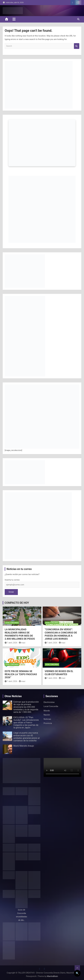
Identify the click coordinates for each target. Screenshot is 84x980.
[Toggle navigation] (14, 19)
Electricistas (49, 702)
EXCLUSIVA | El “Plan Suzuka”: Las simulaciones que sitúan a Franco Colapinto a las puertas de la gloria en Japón (26, 723)
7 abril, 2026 (11, 643)
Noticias (47, 719)
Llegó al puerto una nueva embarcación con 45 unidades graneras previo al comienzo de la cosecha (27, 737)
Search (77, 46)
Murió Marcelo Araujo (24, 746)
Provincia (48, 723)
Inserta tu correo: (12, 580)
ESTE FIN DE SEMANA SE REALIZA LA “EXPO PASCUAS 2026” (21, 674)
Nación (47, 715)
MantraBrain (52, 976)
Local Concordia (12, 623)
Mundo (47, 711)
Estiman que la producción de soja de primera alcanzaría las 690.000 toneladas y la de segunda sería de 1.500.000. (26, 707)
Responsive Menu (78, 3)
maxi (22, 643)
